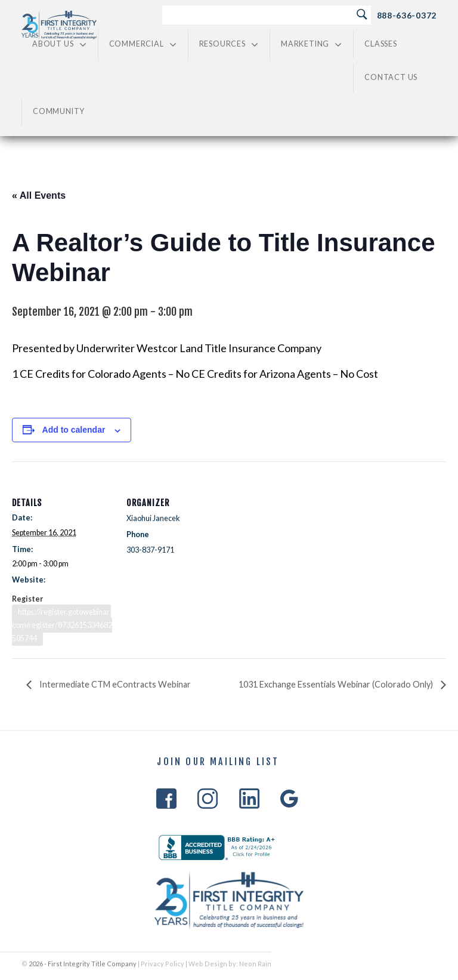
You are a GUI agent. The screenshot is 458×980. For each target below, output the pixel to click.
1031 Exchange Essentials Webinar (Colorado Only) (337, 684)
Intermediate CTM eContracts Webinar (114, 684)
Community (59, 111)
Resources (229, 44)
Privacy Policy (163, 964)
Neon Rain (255, 964)
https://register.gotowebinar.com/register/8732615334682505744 (62, 625)
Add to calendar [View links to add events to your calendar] (74, 430)
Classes (381, 44)
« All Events (39, 195)
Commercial (143, 44)
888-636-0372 (407, 15)
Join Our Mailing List (218, 762)
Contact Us (391, 77)
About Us (60, 44)
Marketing (312, 44)
